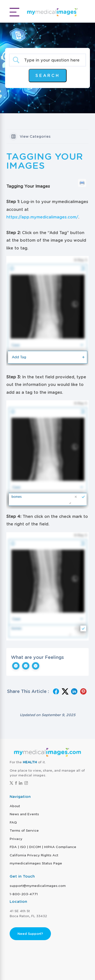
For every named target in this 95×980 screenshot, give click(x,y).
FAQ (13, 822)
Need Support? (30, 934)
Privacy (16, 839)
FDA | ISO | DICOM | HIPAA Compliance (43, 847)
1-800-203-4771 (24, 894)
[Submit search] (48, 76)
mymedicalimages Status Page (36, 863)
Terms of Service (24, 831)
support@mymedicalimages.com (38, 886)
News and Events (24, 814)
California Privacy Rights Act (34, 855)
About (15, 806)
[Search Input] (52, 60)
